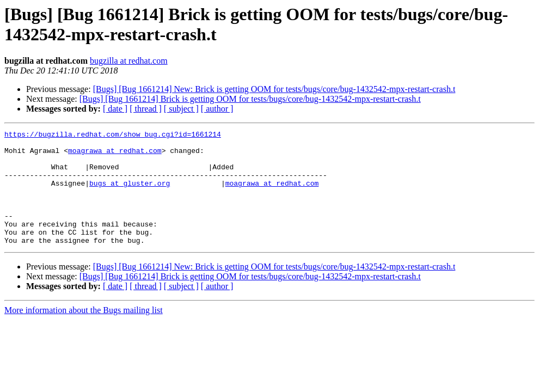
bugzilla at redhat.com (129, 61)
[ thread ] (146, 109)
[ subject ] (181, 109)
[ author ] (217, 109)
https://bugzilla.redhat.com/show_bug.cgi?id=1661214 (113, 136)
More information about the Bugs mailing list (84, 333)
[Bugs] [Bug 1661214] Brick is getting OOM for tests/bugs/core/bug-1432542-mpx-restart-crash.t (250, 99)
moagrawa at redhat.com (115, 155)
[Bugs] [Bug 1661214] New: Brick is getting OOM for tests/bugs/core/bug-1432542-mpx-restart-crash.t (274, 89)
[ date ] (115, 109)
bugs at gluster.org (130, 194)
